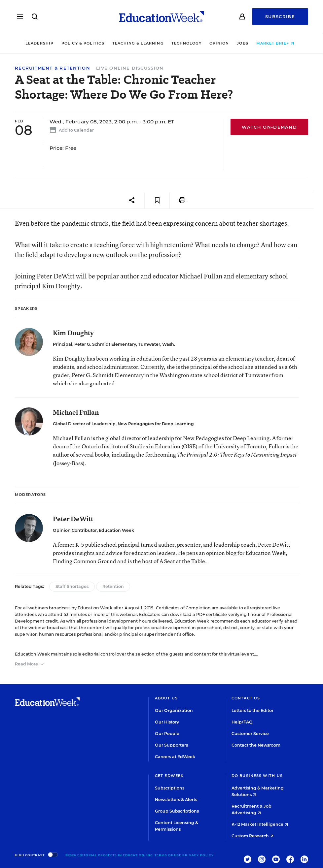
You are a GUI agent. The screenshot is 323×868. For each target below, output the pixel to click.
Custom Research (252, 836)
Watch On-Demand (269, 127)
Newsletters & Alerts (176, 800)
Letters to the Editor (252, 710)
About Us (166, 698)
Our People (167, 734)
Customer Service (250, 734)
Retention (113, 586)
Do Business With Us (257, 776)
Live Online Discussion (130, 68)
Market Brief (277, 43)
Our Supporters (171, 745)
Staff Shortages (72, 586)
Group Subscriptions (177, 811)
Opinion (221, 43)
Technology (188, 43)
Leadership (41, 43)
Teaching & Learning (140, 43)
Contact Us (246, 698)
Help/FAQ (242, 722)
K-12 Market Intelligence (260, 824)
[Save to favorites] (157, 200)
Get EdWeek (169, 776)
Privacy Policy (198, 855)
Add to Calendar (71, 131)
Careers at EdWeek (175, 757)
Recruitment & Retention (53, 68)
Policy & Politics (85, 43)
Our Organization (174, 710)
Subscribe (280, 16)
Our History (167, 722)
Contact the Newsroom (256, 745)
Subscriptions (170, 788)
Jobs (244, 43)
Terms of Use (168, 855)
